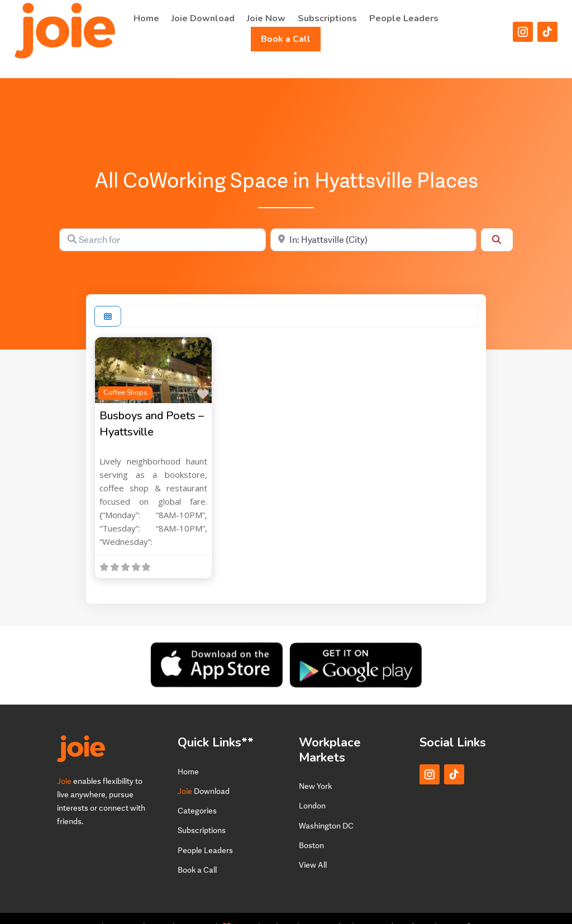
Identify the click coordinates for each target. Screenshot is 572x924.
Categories (197, 794)
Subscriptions (327, 18)
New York (315, 769)
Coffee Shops (125, 375)
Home (146, 18)
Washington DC (326, 808)
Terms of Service (468, 910)
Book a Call (286, 39)
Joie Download (203, 18)
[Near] (373, 223)
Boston (311, 828)
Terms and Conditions (394, 910)
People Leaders (404, 18)
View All (313, 848)
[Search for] (162, 223)
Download (204, 774)
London (312, 789)
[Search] (497, 223)
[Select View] (108, 300)
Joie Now (266, 18)
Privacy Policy (326, 910)
